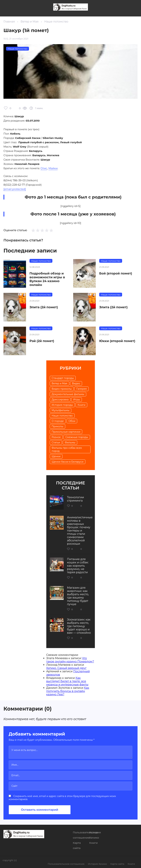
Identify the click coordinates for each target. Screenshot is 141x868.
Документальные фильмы (68, 394)
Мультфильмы (61, 410)
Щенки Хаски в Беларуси (68, 462)
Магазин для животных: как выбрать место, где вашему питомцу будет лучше (78, 596)
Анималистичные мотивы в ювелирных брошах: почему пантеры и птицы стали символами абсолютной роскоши (80, 531)
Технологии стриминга (76, 499)
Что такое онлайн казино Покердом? (70, 660)
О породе (58, 421)
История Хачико (97, 864)
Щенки (56, 456)
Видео (76, 383)
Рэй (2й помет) (42, 341)
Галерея (82, 389)
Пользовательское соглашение (66, 864)
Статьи (56, 442)
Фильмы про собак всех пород (67, 449)
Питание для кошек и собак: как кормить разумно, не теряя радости (78, 566)
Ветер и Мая (30, 22)
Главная (9, 22)
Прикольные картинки (66, 432)
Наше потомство (56, 22)
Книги (81, 405)
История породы (62, 405)
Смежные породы (77, 437)
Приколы (57, 426)
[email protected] (15, 189)
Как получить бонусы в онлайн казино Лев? (68, 691)
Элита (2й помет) (44, 307)
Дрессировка (60, 400)
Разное (56, 437)
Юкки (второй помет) (117, 341)
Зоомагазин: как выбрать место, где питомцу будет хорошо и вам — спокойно (79, 626)
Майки (53, 168)
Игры (77, 400)
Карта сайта (117, 864)
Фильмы (70, 442)
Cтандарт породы (63, 378)
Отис (44, 168)
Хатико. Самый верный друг (66, 668)
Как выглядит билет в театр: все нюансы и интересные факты (67, 681)
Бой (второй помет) (116, 273)
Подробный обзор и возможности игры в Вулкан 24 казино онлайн (47, 279)
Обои (72, 421)
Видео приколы (62, 389)
